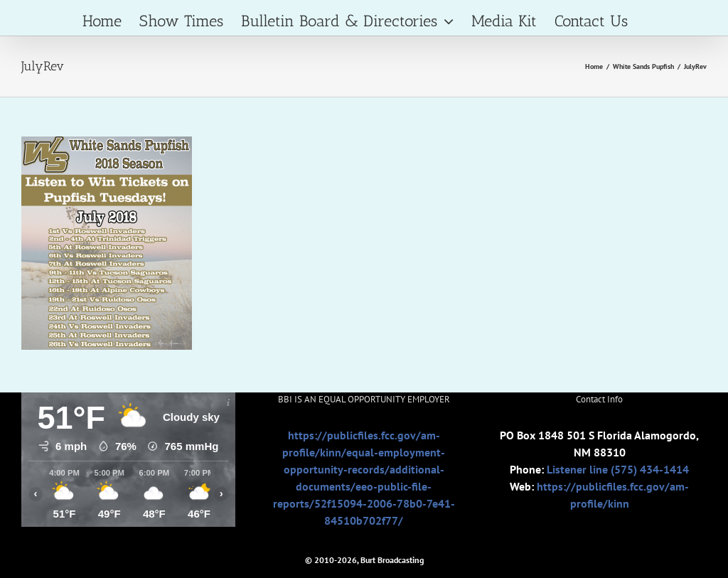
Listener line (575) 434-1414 (618, 469)
